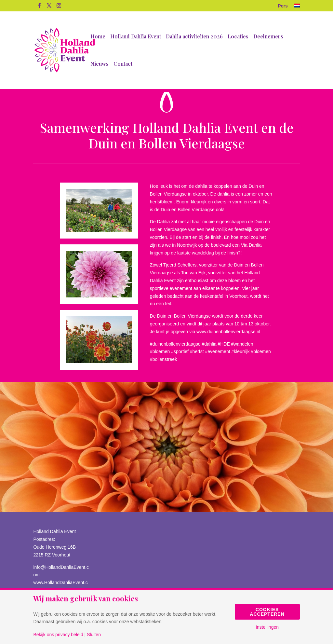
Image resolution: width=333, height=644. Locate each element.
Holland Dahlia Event (136, 37)
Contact (123, 64)
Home (98, 37)
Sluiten (94, 635)
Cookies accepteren (267, 612)
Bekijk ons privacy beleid (58, 635)
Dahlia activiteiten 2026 (194, 37)
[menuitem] (297, 8)
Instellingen (267, 627)
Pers (283, 6)
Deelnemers (268, 37)
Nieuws (100, 64)
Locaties (238, 37)
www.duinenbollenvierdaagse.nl (228, 332)
